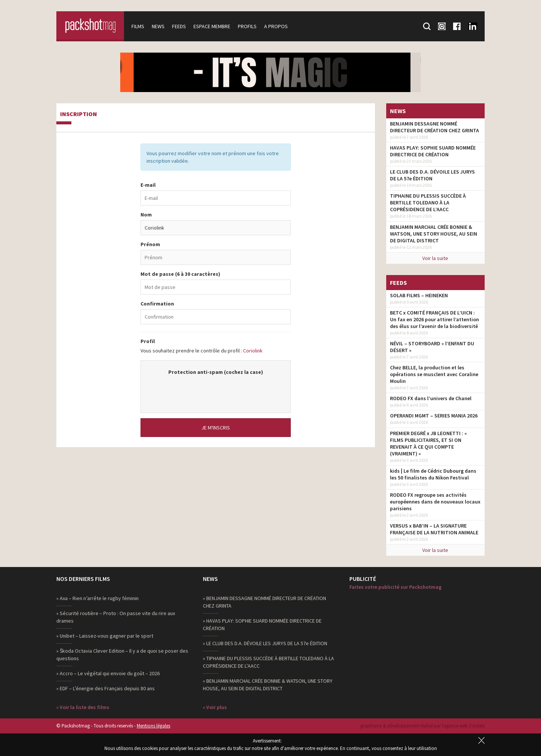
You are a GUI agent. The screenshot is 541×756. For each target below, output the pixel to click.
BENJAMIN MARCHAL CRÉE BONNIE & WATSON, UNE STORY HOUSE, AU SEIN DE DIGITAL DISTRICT (434, 234)
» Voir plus (215, 707)
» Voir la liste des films (83, 707)
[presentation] (216, 390)
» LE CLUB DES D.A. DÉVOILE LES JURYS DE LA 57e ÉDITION (265, 643)
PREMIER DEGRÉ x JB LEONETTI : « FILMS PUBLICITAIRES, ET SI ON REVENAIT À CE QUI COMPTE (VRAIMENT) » (428, 443)
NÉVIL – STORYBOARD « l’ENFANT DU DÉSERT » (432, 347)
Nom (146, 215)
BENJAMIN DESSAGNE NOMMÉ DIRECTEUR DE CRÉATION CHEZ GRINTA (434, 127)
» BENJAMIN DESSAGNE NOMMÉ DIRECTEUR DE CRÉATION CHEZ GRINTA (264, 602)
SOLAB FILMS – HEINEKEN (419, 295)
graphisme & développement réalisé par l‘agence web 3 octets (422, 726)
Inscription (79, 114)
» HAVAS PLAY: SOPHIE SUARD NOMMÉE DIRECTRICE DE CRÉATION (262, 624)
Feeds (179, 26)
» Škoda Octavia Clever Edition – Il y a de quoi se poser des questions (122, 655)
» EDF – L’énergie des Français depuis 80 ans (106, 688)
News (158, 26)
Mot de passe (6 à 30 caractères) (180, 274)
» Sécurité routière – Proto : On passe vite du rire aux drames (116, 617)
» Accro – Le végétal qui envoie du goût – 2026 (108, 673)
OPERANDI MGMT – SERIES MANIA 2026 (434, 416)
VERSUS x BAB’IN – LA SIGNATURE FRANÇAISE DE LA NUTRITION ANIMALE (434, 529)
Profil (148, 341)
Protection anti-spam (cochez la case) (216, 372)
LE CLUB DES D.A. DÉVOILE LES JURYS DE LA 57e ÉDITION (432, 175)
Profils (247, 26)
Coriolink (253, 351)
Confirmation (157, 304)
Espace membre (212, 26)
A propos (276, 26)
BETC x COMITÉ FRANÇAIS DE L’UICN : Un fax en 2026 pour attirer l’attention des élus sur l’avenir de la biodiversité (434, 319)
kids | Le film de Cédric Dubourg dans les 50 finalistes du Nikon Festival (433, 474)
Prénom (150, 244)
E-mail (148, 185)
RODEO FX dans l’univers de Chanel (431, 398)
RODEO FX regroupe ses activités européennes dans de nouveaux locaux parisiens (435, 502)
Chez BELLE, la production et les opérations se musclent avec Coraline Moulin (434, 374)
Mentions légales (153, 726)
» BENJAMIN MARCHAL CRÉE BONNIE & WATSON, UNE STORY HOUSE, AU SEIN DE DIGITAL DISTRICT (268, 685)
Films (138, 26)
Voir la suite (435, 258)
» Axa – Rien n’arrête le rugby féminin (97, 598)
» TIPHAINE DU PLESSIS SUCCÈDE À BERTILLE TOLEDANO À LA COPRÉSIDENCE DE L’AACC (268, 662)
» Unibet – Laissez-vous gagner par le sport (105, 636)
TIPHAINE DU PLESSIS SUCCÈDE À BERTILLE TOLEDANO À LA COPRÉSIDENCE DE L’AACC (428, 203)
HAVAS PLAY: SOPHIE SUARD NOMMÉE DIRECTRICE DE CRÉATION (433, 151)
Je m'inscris (216, 428)
